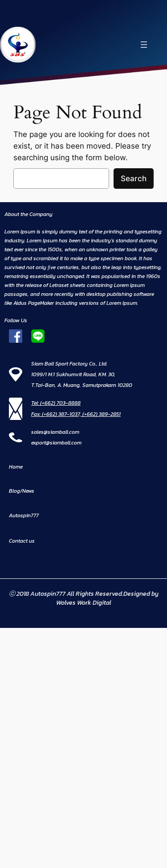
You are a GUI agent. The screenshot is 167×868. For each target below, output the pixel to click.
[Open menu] (144, 45)
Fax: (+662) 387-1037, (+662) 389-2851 (76, 414)
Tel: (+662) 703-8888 (56, 403)
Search (134, 179)
